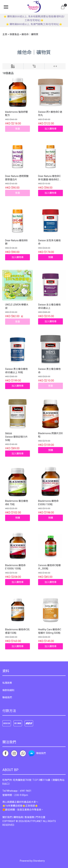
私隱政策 (7, 683)
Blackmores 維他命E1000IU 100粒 (15, 567)
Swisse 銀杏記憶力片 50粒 (16, 438)
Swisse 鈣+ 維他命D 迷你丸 (50, 114)
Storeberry (39, 861)
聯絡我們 (7, 697)
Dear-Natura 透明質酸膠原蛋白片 (17, 178)
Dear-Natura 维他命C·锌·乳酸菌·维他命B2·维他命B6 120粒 (50, 178)
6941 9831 (26, 791)
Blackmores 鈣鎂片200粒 (50, 435)
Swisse (9, 433)
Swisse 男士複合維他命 (49, 371)
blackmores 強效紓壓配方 (16, 114)
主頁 (5, 34)
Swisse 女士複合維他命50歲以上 (49, 306)
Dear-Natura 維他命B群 (16, 242)
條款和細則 (8, 690)
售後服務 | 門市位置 (35, 817)
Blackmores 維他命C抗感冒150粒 (17, 631)
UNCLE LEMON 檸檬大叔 (17, 306)
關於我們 (7, 817)
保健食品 (14, 34)
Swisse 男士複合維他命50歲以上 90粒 (16, 371)
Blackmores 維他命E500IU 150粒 (48, 503)
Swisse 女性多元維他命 (49, 242)
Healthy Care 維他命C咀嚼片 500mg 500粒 (50, 631)
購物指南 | (19, 817)
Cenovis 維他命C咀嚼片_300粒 (49, 567)
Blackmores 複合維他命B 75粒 (17, 503)
